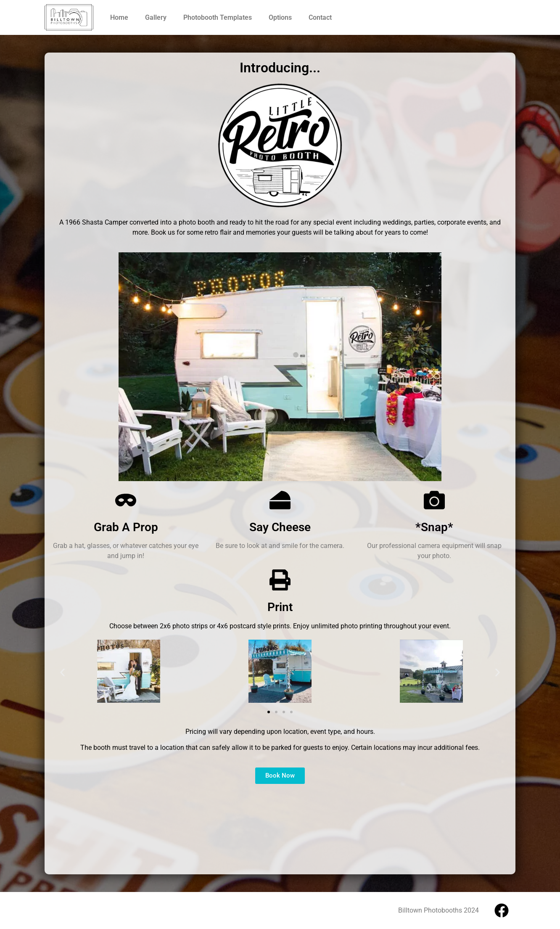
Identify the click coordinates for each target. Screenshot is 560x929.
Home (119, 17)
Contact (320, 17)
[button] (62, 673)
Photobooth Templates (218, 17)
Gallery (156, 17)
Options (280, 17)
